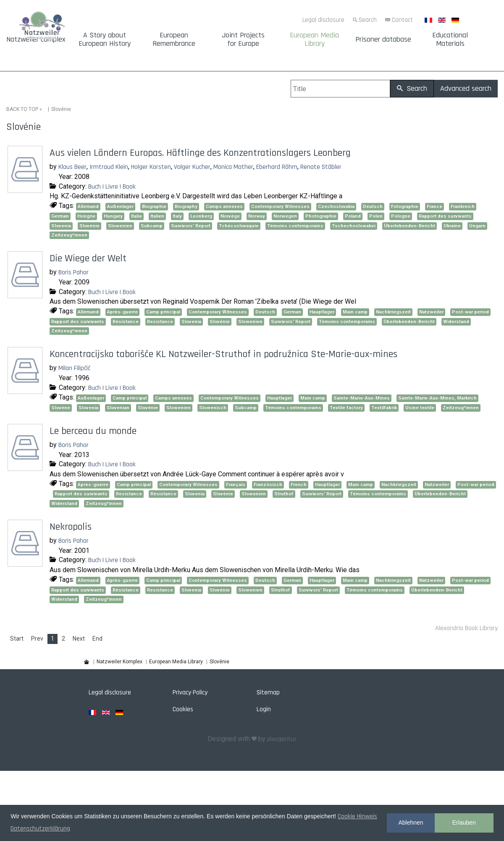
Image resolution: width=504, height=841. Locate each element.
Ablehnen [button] (411, 823)
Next (79, 639)
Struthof (284, 494)
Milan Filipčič (74, 368)
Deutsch (373, 206)
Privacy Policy (190, 693)
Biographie (154, 206)
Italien (157, 216)
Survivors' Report (191, 225)
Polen (376, 216)
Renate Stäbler (321, 167)
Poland (353, 216)
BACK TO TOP (22, 109)
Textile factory (346, 408)
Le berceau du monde (93, 431)
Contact (402, 20)
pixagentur (282, 739)
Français (236, 485)
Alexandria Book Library (466, 628)
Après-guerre (122, 312)
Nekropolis (71, 527)
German (60, 216)
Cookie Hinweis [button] (357, 816)
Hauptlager (322, 312)
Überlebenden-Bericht (409, 225)
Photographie (321, 216)
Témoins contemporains (295, 225)
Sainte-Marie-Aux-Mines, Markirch (437, 398)
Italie (136, 216)
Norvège (230, 216)
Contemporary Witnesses (280, 206)
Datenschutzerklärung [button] (40, 829)
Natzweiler (431, 312)
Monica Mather (233, 167)
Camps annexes (224, 206)
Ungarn (477, 225)
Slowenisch (213, 408)
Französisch (268, 485)
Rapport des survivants (445, 216)
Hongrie (86, 216)
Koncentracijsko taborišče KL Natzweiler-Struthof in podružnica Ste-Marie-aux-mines (223, 354)
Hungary (113, 216)
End (97, 639)
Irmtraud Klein (109, 167)
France (434, 206)
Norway (257, 216)
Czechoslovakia (336, 206)
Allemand (88, 206)
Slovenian (118, 408)
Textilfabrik (384, 408)
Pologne (401, 216)
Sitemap (268, 693)
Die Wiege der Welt (88, 258)
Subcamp (152, 225)
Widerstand (456, 321)
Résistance (126, 321)
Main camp (355, 312)
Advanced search (466, 88)
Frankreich (463, 206)
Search (368, 20)
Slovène (61, 408)
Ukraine (452, 225)
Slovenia (61, 225)
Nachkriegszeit (393, 312)
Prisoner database (383, 39)
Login (264, 709)
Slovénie (89, 225)
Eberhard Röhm (277, 167)
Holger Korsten (151, 167)
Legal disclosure (323, 20)
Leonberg (201, 216)
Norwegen (285, 216)
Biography (186, 206)
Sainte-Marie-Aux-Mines (362, 398)
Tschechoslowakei (354, 225)
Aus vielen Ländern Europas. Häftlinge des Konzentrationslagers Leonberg (200, 153)
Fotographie (405, 206)
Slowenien (120, 225)
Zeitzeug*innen (69, 235)
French (299, 485)
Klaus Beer (72, 167)
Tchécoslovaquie (239, 225)
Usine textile (420, 408)
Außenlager (120, 206)
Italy (177, 216)
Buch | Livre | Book (112, 186)
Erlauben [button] (464, 823)
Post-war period (470, 312)
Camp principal (163, 312)
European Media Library (314, 39)
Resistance (160, 321)
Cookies (183, 709)
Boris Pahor (73, 272)
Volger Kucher (192, 167)
